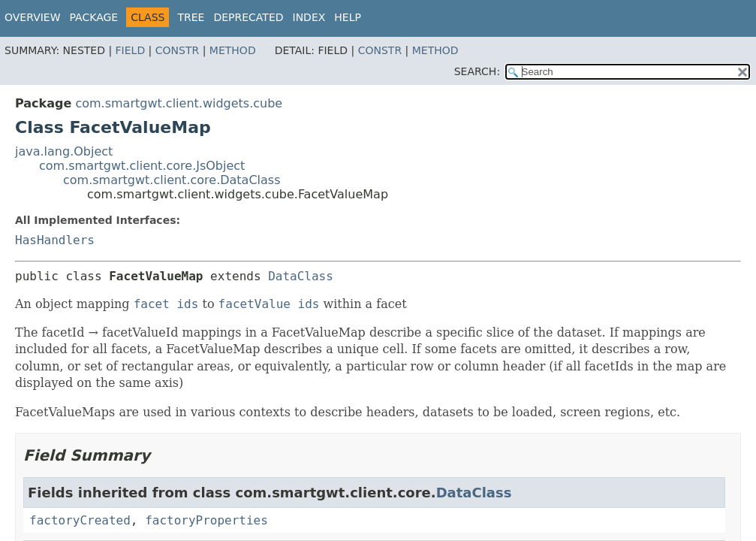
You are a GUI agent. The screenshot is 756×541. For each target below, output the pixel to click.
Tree (191, 17)
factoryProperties (206, 520)
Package (94, 17)
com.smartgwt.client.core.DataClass (172, 180)
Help (348, 17)
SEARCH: (477, 71)
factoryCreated (80, 520)
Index (309, 17)
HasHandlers (55, 240)
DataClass (301, 276)
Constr (177, 50)
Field (131, 50)
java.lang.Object (64, 151)
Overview (33, 17)
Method (233, 50)
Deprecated (248, 17)
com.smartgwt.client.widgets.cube (179, 103)
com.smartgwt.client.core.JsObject (142, 166)
